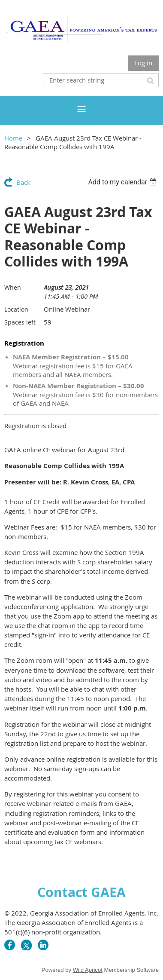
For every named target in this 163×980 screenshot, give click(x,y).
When (13, 287)
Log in (143, 63)
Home (13, 138)
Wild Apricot (88, 970)
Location (16, 309)
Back (23, 182)
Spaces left (20, 322)
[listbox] (123, 182)
